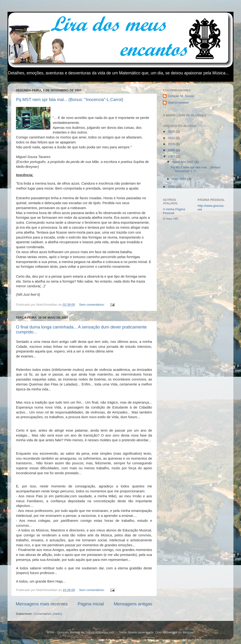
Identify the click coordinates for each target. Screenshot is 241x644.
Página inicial (91, 604)
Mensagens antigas (133, 604)
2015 (172, 132)
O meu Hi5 (171, 219)
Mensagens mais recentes (42, 604)
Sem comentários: (92, 305)
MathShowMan (178, 103)
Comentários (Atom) (48, 614)
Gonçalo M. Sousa (181, 96)
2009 (172, 144)
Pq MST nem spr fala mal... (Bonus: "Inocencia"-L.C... (196, 169)
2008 (172, 150)
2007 (172, 156)
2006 (172, 187)
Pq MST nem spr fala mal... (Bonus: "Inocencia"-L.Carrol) (70, 100)
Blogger (188, 632)
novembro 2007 (183, 162)
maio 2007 (179, 179)
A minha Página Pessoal (174, 211)
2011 (172, 138)
